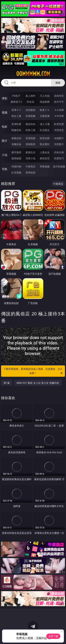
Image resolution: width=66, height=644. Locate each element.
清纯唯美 (30, 144)
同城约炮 (16, 166)
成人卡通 (45, 124)
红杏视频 (16, 172)
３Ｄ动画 (59, 110)
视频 (5, 112)
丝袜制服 (30, 116)
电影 (5, 127)
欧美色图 (45, 138)
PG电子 (16, 96)
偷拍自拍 (30, 124)
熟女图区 (45, 144)
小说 (5, 155)
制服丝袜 (16, 130)
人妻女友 (45, 152)
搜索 (58, 83)
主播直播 (45, 116)
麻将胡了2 (16, 102)
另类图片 (59, 144)
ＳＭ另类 (59, 116)
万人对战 (45, 96)
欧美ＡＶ (45, 110)
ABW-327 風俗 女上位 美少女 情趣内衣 (38, 383)
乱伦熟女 (45, 130)
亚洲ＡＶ (16, 110)
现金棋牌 (45, 102)
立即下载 (53, 636)
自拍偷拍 (30, 110)
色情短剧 (30, 172)
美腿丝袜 (16, 144)
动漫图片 (59, 138)
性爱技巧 (59, 158)
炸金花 (30, 102)
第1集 (7, 383)
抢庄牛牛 (59, 102)
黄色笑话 (45, 158)
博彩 (5, 98)
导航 (5, 169)
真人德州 (30, 96)
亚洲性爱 (16, 124)
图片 (5, 141)
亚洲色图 (30, 138)
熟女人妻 (16, 116)
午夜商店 (30, 166)
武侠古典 (59, 152)
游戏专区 (59, 96)
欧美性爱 (59, 124)
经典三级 (30, 130)
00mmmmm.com (33, 74)
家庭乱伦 (30, 152)
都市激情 (16, 152)
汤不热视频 (59, 166)
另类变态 (59, 130)
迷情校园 (16, 158)
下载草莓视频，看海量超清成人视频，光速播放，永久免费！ (33, 371)
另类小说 (30, 158)
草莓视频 (45, 166)
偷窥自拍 (16, 138)
